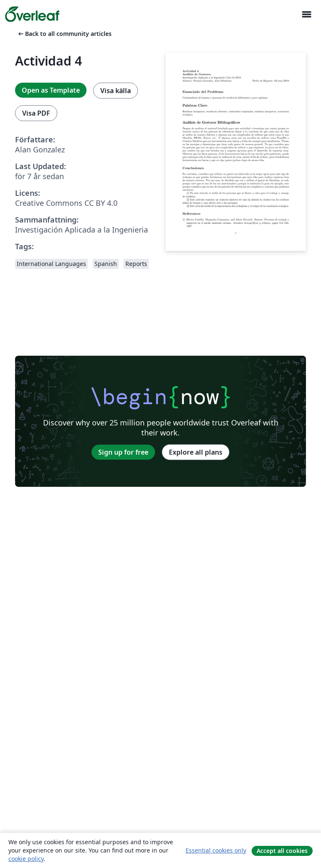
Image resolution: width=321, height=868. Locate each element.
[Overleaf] (32, 14)
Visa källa (116, 91)
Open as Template (51, 90)
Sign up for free (123, 452)
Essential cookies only (216, 850)
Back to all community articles (64, 34)
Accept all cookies (282, 851)
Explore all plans (196, 452)
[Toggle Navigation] (306, 14)
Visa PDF (36, 113)
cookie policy (26, 859)
